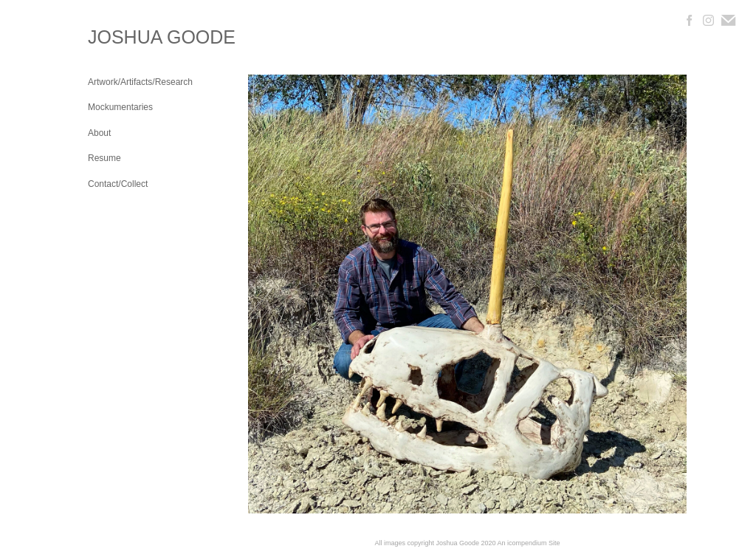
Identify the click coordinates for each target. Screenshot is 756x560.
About (99, 133)
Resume (104, 158)
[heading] (125, 37)
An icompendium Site (529, 543)
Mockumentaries (120, 107)
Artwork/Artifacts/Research (140, 82)
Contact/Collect (118, 184)
